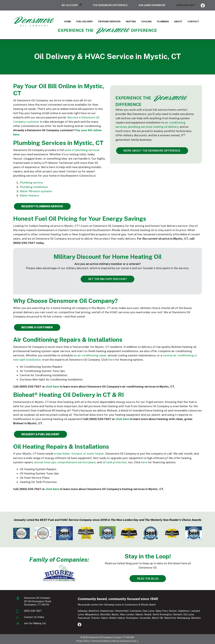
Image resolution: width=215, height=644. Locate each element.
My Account (70, 5)
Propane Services (109, 21)
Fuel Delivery (85, 21)
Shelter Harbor (117, 618)
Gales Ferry (162, 611)
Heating (131, 21)
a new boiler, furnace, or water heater (79, 454)
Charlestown (107, 611)
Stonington (132, 618)
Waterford (170, 618)
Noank (148, 614)
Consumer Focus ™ (129, 641)
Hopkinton (184, 611)
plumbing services (140, 127)
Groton (173, 611)
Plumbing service (31, 182)
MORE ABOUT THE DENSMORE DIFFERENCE (152, 151)
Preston (96, 618)
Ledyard (195, 611)
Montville (105, 614)
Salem (104, 618)
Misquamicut (92, 614)
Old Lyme (189, 614)
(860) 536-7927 (186, 5)
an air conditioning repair (90, 355)
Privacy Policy (83, 641)
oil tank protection (115, 462)
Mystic (115, 614)
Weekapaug (183, 618)
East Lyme (148, 611)
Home (68, 21)
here (111, 360)
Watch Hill (157, 618)
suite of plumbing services (82, 150)
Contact (193, 21)
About (178, 21)
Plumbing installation (34, 187)
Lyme (81, 614)
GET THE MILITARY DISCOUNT (107, 279)
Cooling (146, 21)
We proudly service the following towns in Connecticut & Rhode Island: (117, 605)
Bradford (94, 611)
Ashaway (83, 611)
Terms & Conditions (101, 641)
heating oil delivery (166, 127)
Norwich (178, 614)
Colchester (136, 611)
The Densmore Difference (110, 5)
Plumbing (163, 21)
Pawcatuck (84, 618)
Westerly (196, 618)
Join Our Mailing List (35, 623)
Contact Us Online (34, 617)
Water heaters (29, 195)
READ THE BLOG (148, 579)
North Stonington (162, 614)
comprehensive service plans (76, 462)
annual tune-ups (45, 462)
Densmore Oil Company (100, 637)
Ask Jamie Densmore (152, 5)
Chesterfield (122, 611)
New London (127, 614)
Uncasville (145, 618)
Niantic (139, 614)
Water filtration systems (36, 191)
